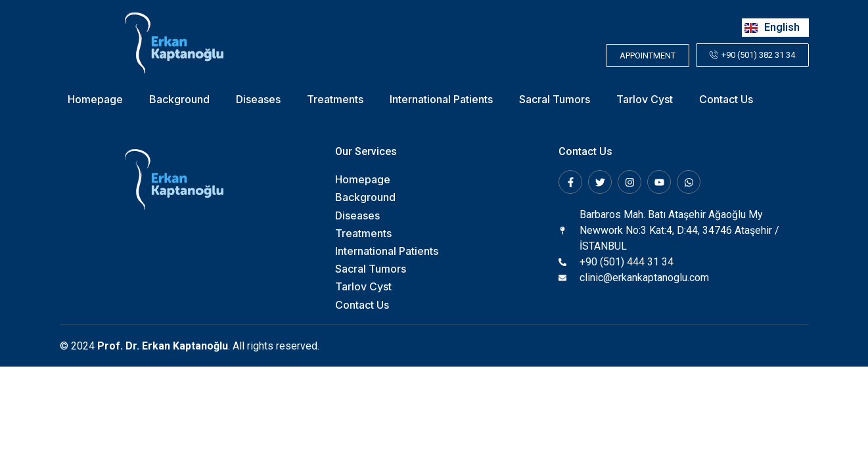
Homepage (95, 100)
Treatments (335, 100)
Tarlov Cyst (645, 100)
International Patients (441, 100)
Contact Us (726, 100)
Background (179, 100)
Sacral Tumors (555, 100)
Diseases (258, 100)
